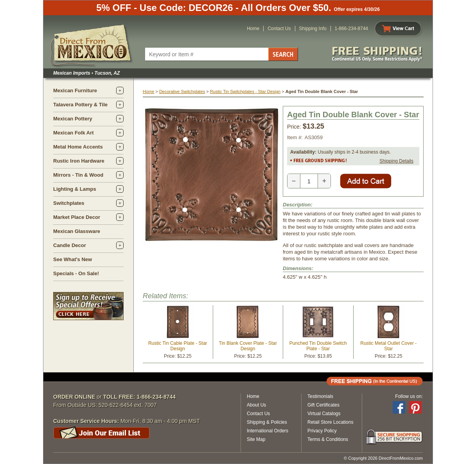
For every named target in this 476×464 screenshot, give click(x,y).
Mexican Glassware (77, 231)
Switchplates (69, 203)
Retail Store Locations (330, 422)
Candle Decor (70, 245)
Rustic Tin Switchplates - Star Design (245, 91)
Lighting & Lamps (75, 189)
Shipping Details (396, 161)
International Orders (268, 431)
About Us (256, 405)
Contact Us (279, 29)
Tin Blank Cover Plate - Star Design (248, 346)
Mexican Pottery (73, 119)
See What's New (73, 259)
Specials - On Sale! (76, 273)
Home (253, 29)
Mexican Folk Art (74, 133)
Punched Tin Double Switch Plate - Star (318, 346)
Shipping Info (313, 29)
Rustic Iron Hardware (79, 161)
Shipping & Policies (267, 422)
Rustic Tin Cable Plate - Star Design (178, 346)
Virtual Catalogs (324, 414)
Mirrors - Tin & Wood (78, 175)
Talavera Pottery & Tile (80, 105)
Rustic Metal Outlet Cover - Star (388, 346)
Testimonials (320, 396)
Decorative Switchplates (182, 91)
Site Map (256, 439)
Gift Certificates (323, 405)
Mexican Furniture (75, 90)
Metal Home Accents (78, 147)
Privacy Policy (322, 431)
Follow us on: (409, 396)
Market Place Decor (77, 217)
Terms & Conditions (328, 439)
